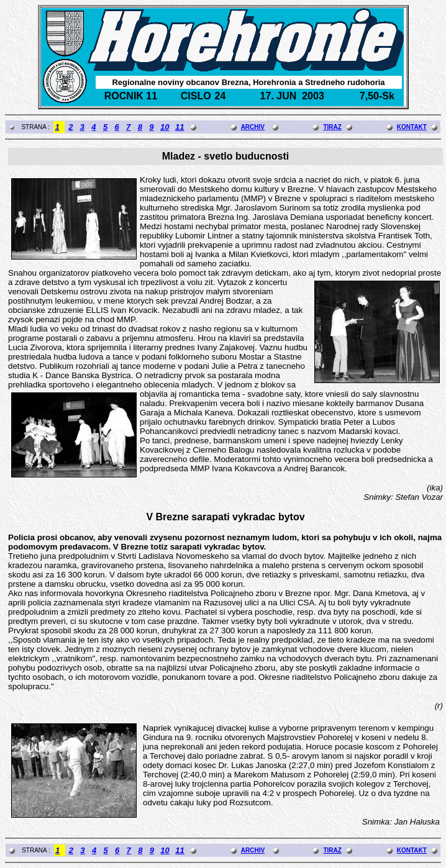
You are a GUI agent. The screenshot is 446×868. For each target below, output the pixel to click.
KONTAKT (412, 127)
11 (180, 127)
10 (165, 127)
